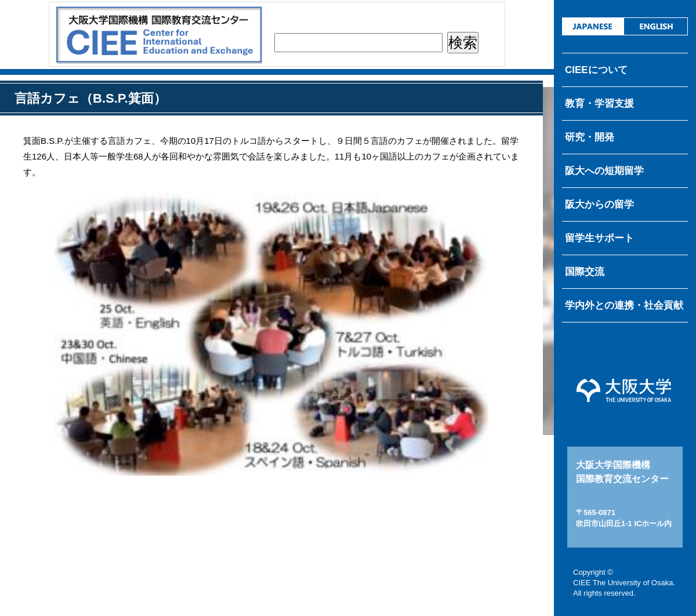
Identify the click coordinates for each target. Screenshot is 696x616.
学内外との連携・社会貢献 (624, 305)
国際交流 (585, 272)
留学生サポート (599, 238)
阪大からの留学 (599, 204)
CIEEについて (596, 70)
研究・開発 (590, 137)
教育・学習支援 (599, 104)
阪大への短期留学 (604, 171)
